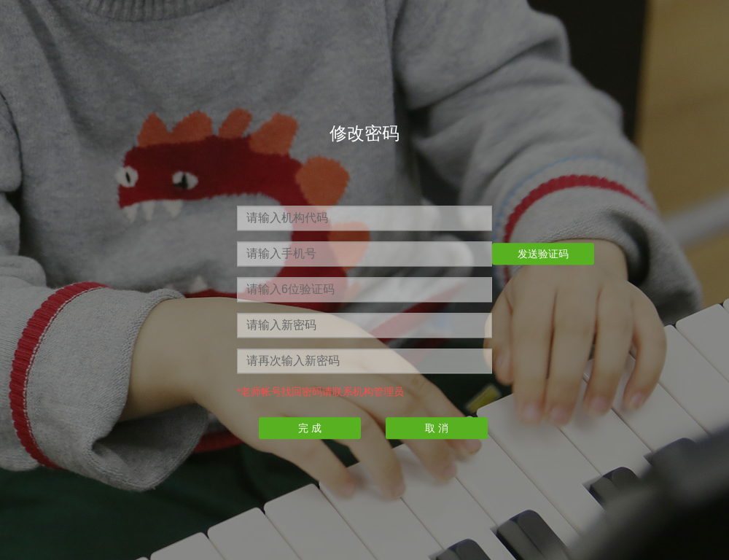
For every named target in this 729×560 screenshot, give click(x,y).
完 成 (310, 429)
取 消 (437, 429)
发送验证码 (543, 254)
